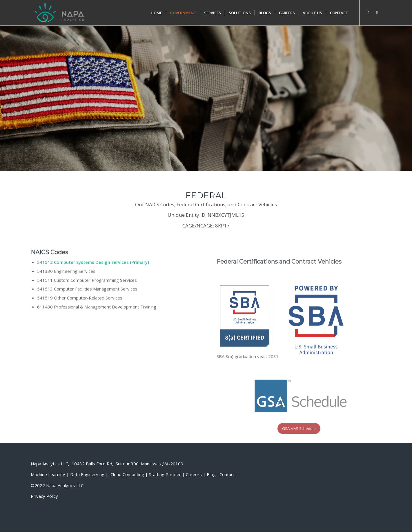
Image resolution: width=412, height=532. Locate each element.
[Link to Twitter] (377, 12)
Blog (211, 474)
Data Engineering (87, 474)
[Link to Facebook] (369, 12)
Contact (227, 474)
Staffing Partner (165, 474)
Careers (194, 474)
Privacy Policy (44, 496)
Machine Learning (48, 474)
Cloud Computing (127, 474)
